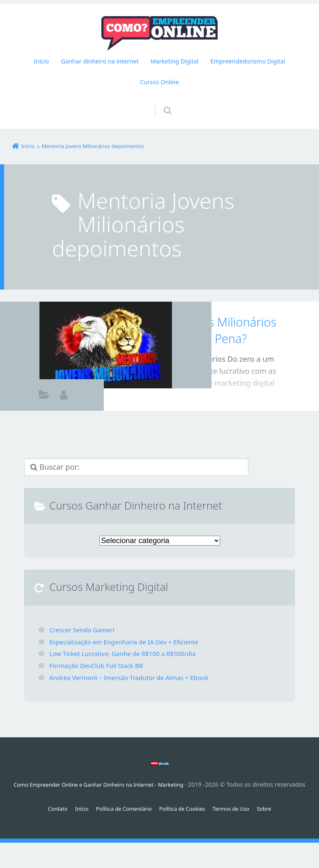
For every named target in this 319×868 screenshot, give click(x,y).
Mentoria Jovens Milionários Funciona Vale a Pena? (203, 330)
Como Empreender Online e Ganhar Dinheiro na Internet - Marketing (115, 784)
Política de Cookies (185, 820)
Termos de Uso (239, 820)
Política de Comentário (120, 820)
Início (42, 61)
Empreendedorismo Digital (248, 61)
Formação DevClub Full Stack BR (99, 666)
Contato (47, 820)
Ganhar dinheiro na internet (100, 61)
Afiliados (44, 396)
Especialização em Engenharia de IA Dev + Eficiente (129, 642)
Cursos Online (159, 82)
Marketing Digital (174, 61)
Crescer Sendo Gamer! (84, 630)
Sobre (275, 820)
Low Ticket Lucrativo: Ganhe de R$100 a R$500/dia (128, 653)
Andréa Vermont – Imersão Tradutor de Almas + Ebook (134, 678)
